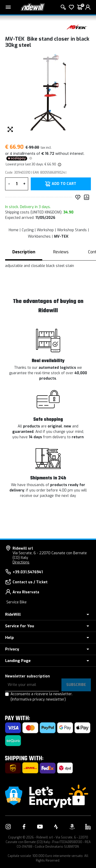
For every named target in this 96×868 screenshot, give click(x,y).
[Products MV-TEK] (77, 27)
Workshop (45, 230)
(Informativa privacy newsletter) (38, 699)
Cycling (28, 230)
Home (14, 230)
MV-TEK (61, 236)
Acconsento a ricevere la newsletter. (41, 697)
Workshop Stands (72, 230)
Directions (21, 562)
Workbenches (39, 236)
